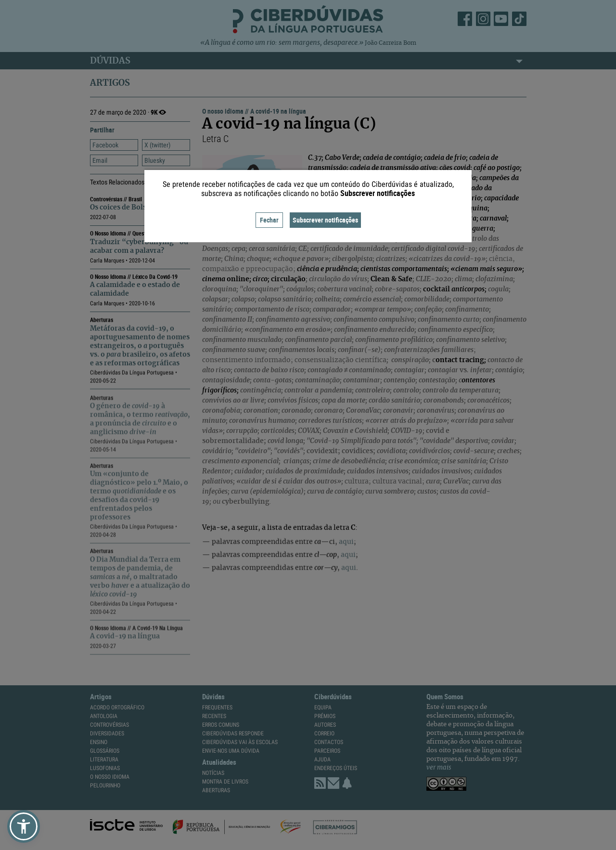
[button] (24, 826)
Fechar (269, 220)
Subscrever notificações (325, 220)
